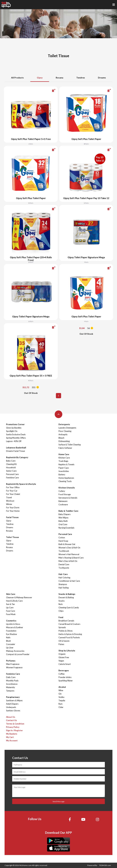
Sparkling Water (66, 681)
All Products (17, 78)
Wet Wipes (63, 518)
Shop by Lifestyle (67, 651)
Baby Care (11, 461)
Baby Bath (63, 521)
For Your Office (13, 487)
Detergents (64, 424)
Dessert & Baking (66, 597)
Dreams (102, 78)
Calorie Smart (65, 664)
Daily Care (11, 677)
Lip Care (10, 608)
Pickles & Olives (66, 631)
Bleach (61, 438)
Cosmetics (11, 621)
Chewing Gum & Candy (69, 608)
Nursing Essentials (66, 528)
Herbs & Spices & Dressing (70, 634)
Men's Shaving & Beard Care (71, 558)
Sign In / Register (14, 730)
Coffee (61, 674)
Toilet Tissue (12, 537)
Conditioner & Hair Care (69, 581)
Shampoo (63, 584)
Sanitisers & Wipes (14, 700)
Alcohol (62, 687)
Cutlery (62, 491)
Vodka (61, 697)
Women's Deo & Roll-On (69, 548)
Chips (61, 611)
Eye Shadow (12, 634)
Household (11, 467)
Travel (9, 497)
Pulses (61, 644)
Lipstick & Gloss (13, 624)
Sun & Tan (10, 604)
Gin (60, 694)
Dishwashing (64, 441)
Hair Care (63, 574)
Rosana (59, 78)
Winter (9, 504)
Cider (61, 707)
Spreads (62, 627)
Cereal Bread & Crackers (69, 624)
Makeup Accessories (15, 651)
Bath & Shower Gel (67, 544)
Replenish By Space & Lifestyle (21, 484)
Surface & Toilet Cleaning (70, 445)
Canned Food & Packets (69, 637)
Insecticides (64, 471)
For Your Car (12, 491)
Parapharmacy (13, 697)
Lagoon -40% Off (14, 441)
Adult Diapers (12, 704)
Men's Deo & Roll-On (68, 561)
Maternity (11, 687)
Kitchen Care (64, 458)
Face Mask (11, 614)
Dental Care (64, 564)
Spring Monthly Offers (16, 438)
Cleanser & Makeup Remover (19, 597)
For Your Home (13, 511)
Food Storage (65, 494)
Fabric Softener (65, 448)
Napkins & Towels (66, 464)
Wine (61, 690)
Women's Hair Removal (69, 554)
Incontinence (12, 684)
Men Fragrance (13, 664)
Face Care (11, 611)
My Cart (10, 737)
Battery (62, 475)
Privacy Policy (13, 727)
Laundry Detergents (67, 428)
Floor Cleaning (65, 431)
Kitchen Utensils (67, 488)
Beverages (64, 670)
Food (61, 617)
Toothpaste (64, 568)
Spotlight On (12, 431)
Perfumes (11, 661)
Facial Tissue (12, 517)
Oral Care (63, 524)
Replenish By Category (17, 457)
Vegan (61, 661)
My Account (12, 741)
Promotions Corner (15, 424)
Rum (60, 704)
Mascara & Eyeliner (15, 627)
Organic (62, 654)
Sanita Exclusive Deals (16, 434)
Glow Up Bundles (14, 428)
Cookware (63, 504)
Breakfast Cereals (66, 621)
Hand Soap (63, 541)
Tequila (62, 700)
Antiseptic (63, 434)
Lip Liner (10, 648)
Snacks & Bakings (67, 594)
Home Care (64, 454)
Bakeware (63, 501)
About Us (11, 717)
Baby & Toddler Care (68, 511)
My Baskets (12, 734)
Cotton (62, 537)
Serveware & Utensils (68, 498)
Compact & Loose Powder (18, 654)
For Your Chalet (13, 494)
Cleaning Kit (11, 464)
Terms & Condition (15, 724)
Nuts (61, 604)
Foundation (11, 631)
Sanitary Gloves (13, 711)
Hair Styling (64, 588)
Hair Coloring (64, 578)
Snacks (62, 601)
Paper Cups (64, 468)
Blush (8, 641)
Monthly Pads (12, 681)
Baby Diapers (65, 514)
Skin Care (11, 594)
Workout (10, 501)
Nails (8, 637)
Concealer (11, 644)
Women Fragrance (14, 667)
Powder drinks (65, 677)
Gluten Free (64, 657)
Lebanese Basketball (16, 448)
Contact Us (12, 720)
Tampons (10, 691)
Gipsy (40, 78)
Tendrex (81, 78)
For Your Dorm (13, 508)
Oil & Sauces (64, 641)
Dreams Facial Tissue (15, 451)
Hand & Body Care (14, 601)
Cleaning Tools (65, 481)
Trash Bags (63, 461)
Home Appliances (66, 478)
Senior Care (11, 471)
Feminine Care (12, 478)
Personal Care (12, 474)
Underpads (11, 707)
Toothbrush (64, 551)
